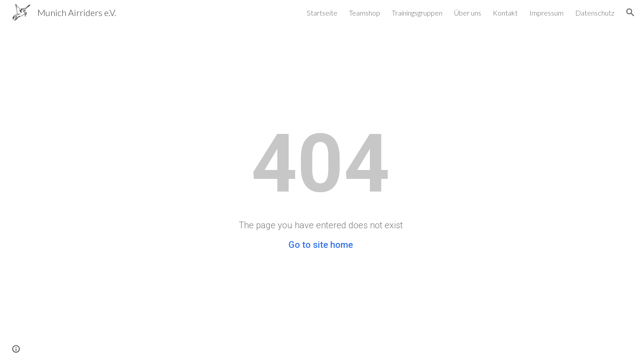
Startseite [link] (322, 13)
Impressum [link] (546, 13)
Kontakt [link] (505, 13)
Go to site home (321, 245)
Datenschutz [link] (595, 13)
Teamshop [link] (365, 13)
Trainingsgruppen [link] (417, 13)
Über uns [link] (468, 13)
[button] (630, 12)
